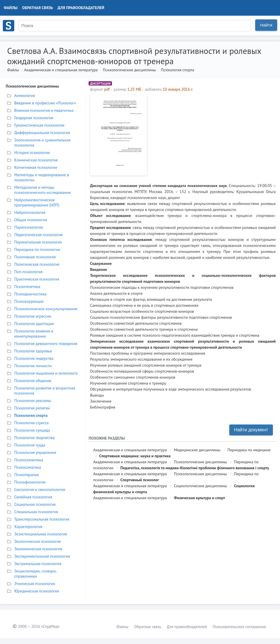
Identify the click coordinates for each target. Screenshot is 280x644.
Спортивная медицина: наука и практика (135, 456)
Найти (266, 25)
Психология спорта (177, 70)
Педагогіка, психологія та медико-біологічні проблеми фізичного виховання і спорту (195, 468)
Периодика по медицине (249, 450)
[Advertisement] (213, 135)
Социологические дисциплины (200, 486)
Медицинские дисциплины (197, 450)
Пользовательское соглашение (239, 627)
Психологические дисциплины (129, 70)
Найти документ (251, 430)
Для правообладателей (81, 8)
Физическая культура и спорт (199, 498)
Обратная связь (38, 8)
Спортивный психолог (140, 480)
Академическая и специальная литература (61, 70)
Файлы (11, 8)
